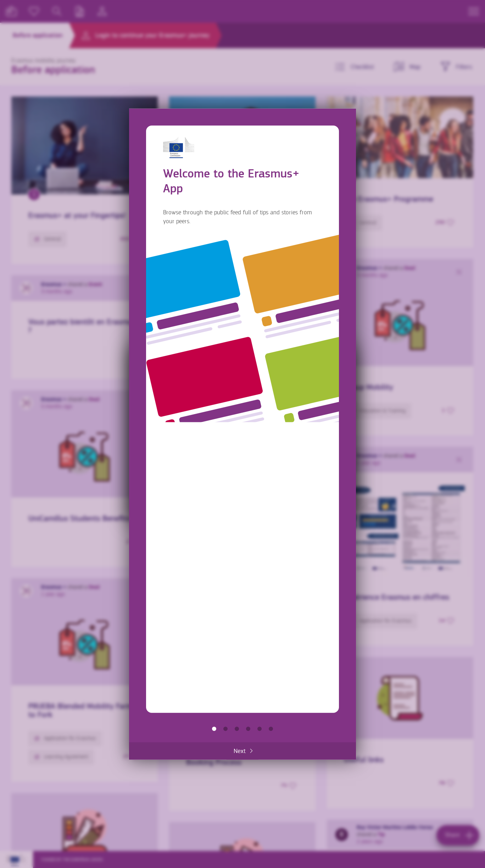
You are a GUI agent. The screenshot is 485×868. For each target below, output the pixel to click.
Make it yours (248, 729)
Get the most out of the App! (271, 729)
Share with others (237, 729)
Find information (225, 729)
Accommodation (260, 729)
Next (240, 751)
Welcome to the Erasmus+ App (214, 729)
